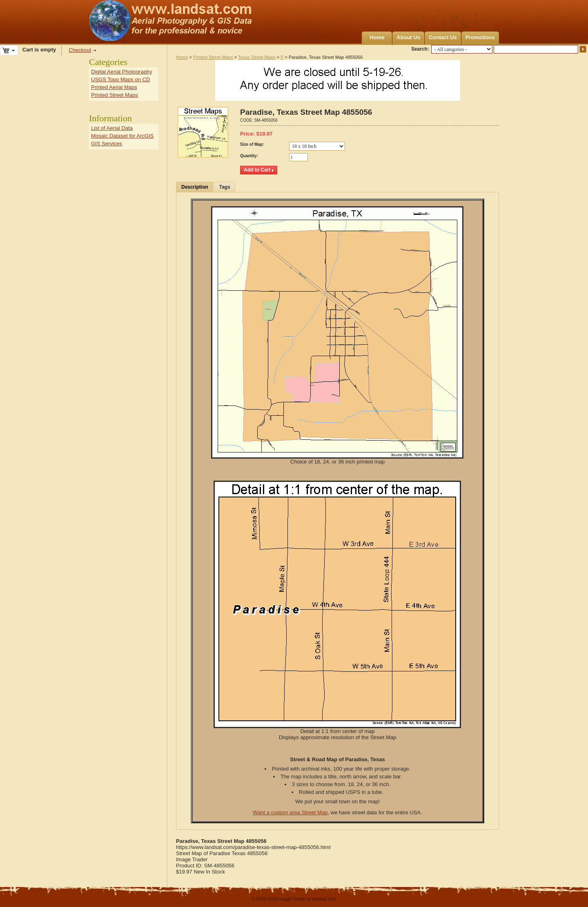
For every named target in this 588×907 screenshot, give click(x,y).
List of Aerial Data (112, 128)
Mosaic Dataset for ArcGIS (122, 136)
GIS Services (107, 144)
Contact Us (443, 37)
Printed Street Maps (213, 57)
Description (195, 187)
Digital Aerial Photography (122, 72)
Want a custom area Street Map (290, 812)
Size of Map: (252, 144)
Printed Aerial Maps (114, 87)
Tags (225, 187)
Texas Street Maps (257, 57)
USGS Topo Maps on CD (120, 79)
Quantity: (249, 156)
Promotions (480, 37)
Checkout (80, 50)
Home (377, 37)
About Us (408, 37)
